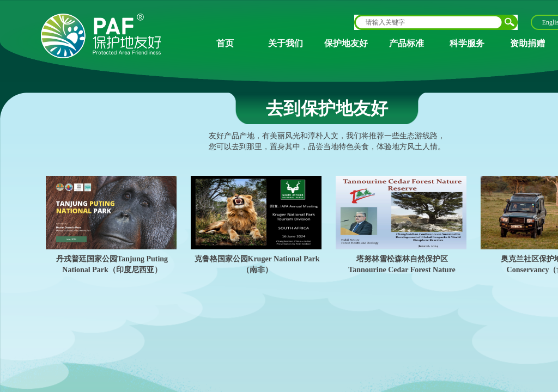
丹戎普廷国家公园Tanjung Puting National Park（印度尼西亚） (112, 264)
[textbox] (429, 22)
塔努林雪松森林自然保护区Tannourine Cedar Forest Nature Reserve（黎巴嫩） (402, 269)
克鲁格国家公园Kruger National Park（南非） (257, 264)
